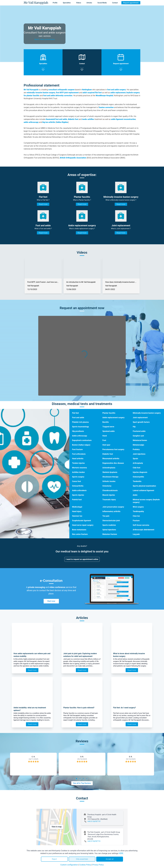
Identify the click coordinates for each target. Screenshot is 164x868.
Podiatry (136, 449)
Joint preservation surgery (113, 507)
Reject (54, 859)
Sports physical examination (144, 486)
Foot (104, 440)
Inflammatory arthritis (111, 511)
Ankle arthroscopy (80, 436)
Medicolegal (77, 507)
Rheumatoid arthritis (111, 459)
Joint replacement (140, 418)
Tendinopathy (138, 511)
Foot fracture (77, 449)
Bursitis (106, 422)
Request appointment (131, 3)
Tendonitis (137, 481)
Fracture (136, 521)
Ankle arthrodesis (79, 490)
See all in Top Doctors (82, 783)
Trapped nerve (108, 427)
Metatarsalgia (138, 445)
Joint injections (139, 454)
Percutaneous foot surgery (113, 449)
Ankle (135, 495)
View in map (57, 827)
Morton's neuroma (79, 468)
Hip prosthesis (78, 431)
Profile (55, 3)
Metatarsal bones (140, 440)
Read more (43, 204)
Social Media (102, 3)
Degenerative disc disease (113, 463)
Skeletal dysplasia (110, 472)
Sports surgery (78, 477)
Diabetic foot (108, 454)
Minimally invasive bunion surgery (147, 413)
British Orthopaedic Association (73, 158)
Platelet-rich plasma (80, 422)
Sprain (135, 459)
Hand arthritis (78, 459)
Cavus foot (76, 481)
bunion (102, 107)
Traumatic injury (109, 500)
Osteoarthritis (78, 486)
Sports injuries (78, 495)
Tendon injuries (78, 463)
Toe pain (106, 516)
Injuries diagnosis (140, 472)
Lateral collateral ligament (143, 490)
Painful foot (77, 500)
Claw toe (136, 516)
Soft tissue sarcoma (141, 525)
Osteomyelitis (138, 477)
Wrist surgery (138, 507)
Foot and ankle (78, 418)
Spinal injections (109, 530)
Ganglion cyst (138, 436)
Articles (89, 3)
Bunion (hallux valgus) (81, 445)
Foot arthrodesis (79, 454)
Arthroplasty (138, 463)
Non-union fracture (80, 534)
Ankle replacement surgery (113, 418)
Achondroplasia (109, 468)
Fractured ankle (139, 431)
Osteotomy (107, 486)
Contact (115, 3)
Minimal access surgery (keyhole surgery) (146, 501)
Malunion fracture (110, 534)
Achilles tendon (78, 472)
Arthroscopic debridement (143, 530)
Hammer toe (77, 516)
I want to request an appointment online (82, 559)
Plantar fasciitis (109, 413)
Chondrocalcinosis (110, 490)
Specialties (67, 3)
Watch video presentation (45, 39)
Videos (79, 3)
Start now (51, 601)
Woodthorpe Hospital (104, 96)
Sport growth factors (141, 422)
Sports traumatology (80, 427)
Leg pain (136, 534)
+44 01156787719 (94, 821)
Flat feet (75, 413)
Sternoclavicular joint (111, 521)
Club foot (137, 468)
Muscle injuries (109, 495)
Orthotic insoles (109, 481)
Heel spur (106, 445)
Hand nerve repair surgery (83, 525)
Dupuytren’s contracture (82, 440)
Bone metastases (79, 530)
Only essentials (82, 859)
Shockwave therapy (110, 477)
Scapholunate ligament (82, 521)
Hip (134, 427)
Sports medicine (109, 525)
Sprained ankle (108, 431)
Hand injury (77, 511)
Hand (105, 436)
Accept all (110, 859)
